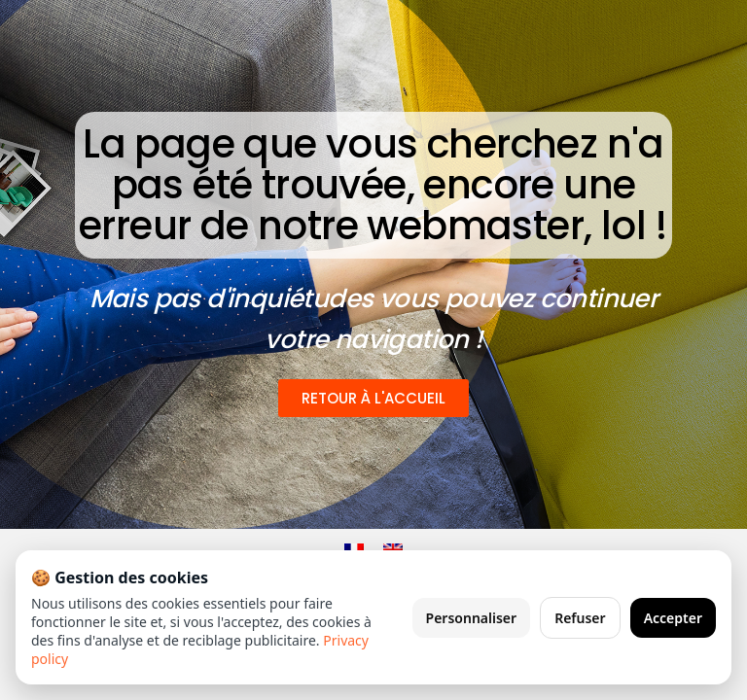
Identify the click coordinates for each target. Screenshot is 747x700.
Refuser (580, 618)
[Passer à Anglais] (393, 550)
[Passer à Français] (354, 550)
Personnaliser (472, 618)
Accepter (673, 618)
